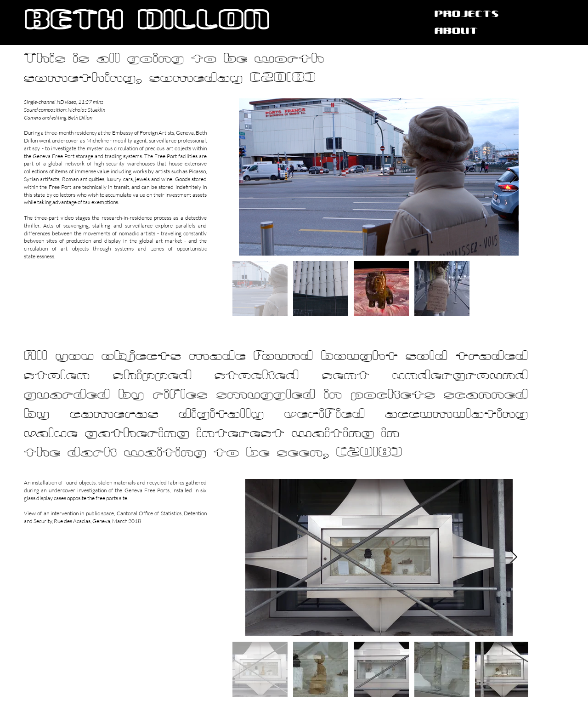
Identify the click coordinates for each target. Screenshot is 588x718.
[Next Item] (513, 177)
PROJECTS (467, 14)
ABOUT (456, 31)
